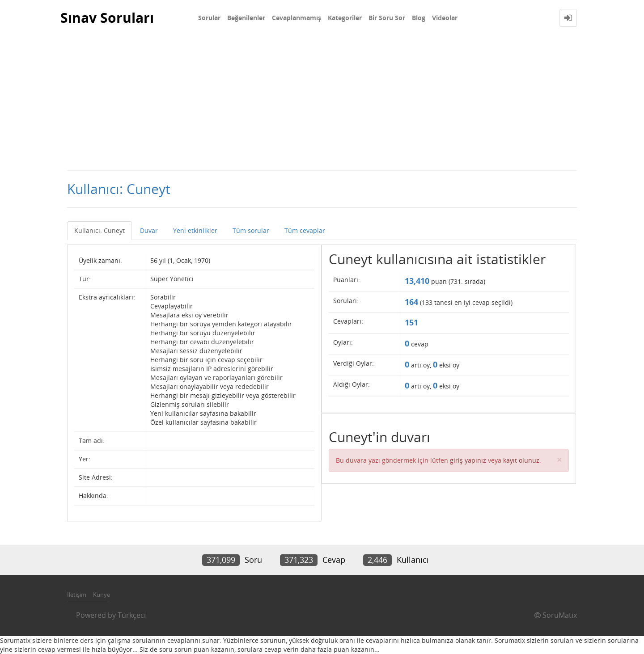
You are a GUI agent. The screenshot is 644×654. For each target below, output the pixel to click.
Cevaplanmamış (297, 18)
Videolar (445, 18)
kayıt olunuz (521, 460)
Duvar (149, 230)
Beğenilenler (246, 18)
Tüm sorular (251, 230)
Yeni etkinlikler (195, 230)
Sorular (209, 18)
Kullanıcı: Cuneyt (100, 230)
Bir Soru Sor (387, 18)
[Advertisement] (322, 103)
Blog (419, 18)
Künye (102, 595)
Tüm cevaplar (305, 230)
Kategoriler (345, 18)
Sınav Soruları (107, 18)
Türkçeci (132, 615)
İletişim (77, 595)
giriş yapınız (468, 460)
